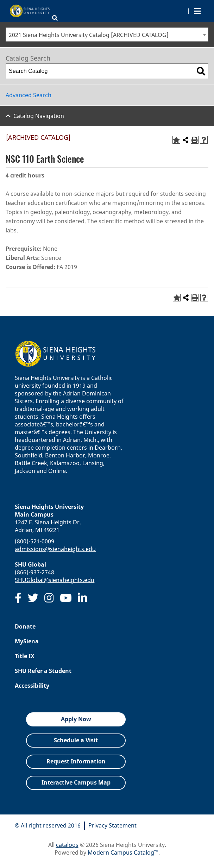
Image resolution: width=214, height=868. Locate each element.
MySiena (27, 641)
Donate (25, 626)
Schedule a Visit (76, 740)
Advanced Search (29, 95)
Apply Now (76, 719)
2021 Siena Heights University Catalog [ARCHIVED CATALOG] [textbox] (89, 35)
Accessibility (32, 686)
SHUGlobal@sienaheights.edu (55, 580)
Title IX (25, 656)
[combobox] (107, 35)
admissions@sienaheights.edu (55, 549)
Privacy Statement (112, 825)
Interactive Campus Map (76, 782)
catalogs (67, 845)
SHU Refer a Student (43, 671)
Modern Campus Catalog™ (123, 853)
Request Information (76, 761)
